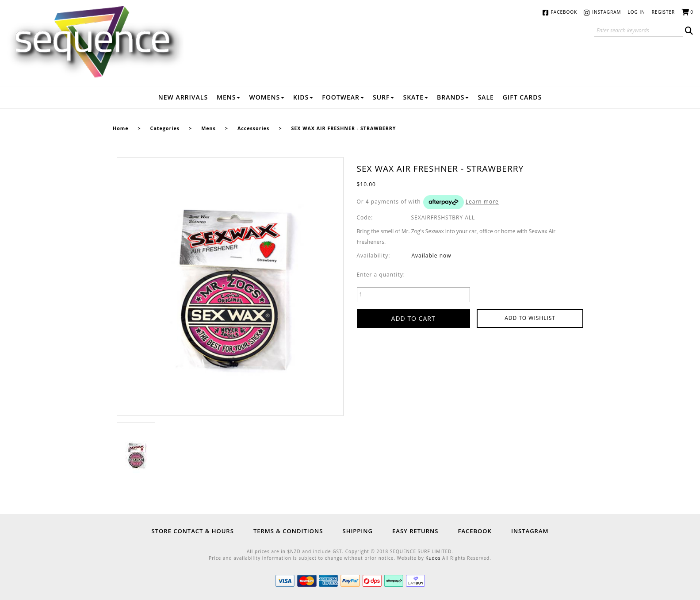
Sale (486, 97)
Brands (453, 97)
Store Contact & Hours (193, 531)
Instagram (606, 12)
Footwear (343, 97)
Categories (165, 128)
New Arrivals (183, 97)
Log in (637, 12)
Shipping (357, 531)
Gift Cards (522, 97)
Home (121, 128)
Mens (228, 97)
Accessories (253, 128)
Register (664, 12)
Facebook (564, 12)
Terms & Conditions (288, 531)
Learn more (482, 202)
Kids (303, 97)
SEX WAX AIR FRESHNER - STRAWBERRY (343, 128)
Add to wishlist (530, 318)
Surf (384, 97)
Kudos (433, 558)
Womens (267, 97)
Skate (415, 97)
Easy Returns (415, 531)
